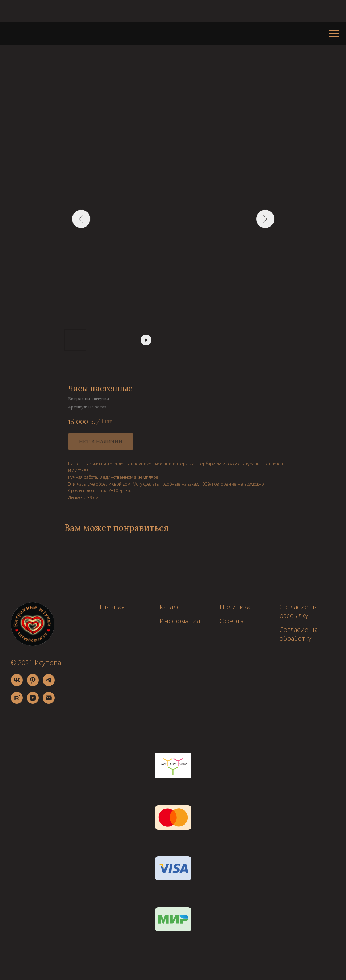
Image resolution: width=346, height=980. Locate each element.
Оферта (232, 621)
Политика (235, 607)
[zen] (33, 702)
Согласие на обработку (299, 634)
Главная (112, 607)
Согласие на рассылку (299, 611)
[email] (49, 702)
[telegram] (49, 684)
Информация (180, 621)
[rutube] (17, 702)
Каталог (172, 607)
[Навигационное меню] (334, 33)
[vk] (17, 684)
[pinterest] (33, 684)
